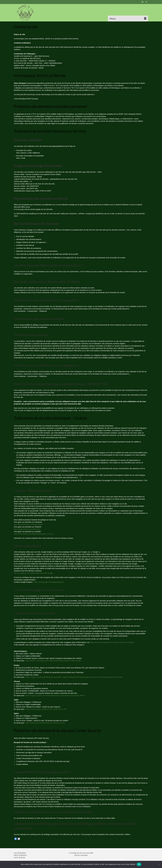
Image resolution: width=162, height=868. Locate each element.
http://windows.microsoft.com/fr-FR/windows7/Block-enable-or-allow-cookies (53, 661)
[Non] (159, 864)
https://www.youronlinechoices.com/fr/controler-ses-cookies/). (112, 642)
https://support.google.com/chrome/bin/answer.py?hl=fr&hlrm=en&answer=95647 (55, 696)
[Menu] (128, 18)
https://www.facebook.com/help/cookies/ (28, 524)
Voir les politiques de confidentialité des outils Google (33, 573)
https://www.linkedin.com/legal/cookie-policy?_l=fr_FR (33, 534)
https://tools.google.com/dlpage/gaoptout (49, 582)
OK (139, 864)
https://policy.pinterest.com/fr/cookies (27, 529)
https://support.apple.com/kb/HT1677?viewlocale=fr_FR (46, 709)
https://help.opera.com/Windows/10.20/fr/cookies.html (45, 723)
